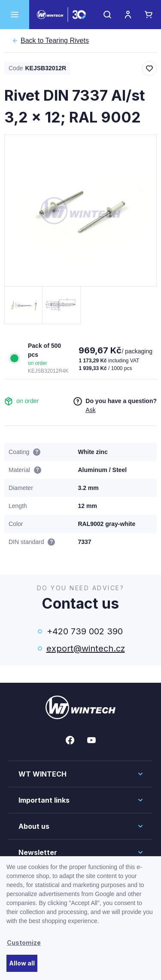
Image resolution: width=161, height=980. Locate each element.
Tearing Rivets (55, 41)
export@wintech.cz (85, 648)
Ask (90, 410)
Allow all (22, 963)
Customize (24, 943)
